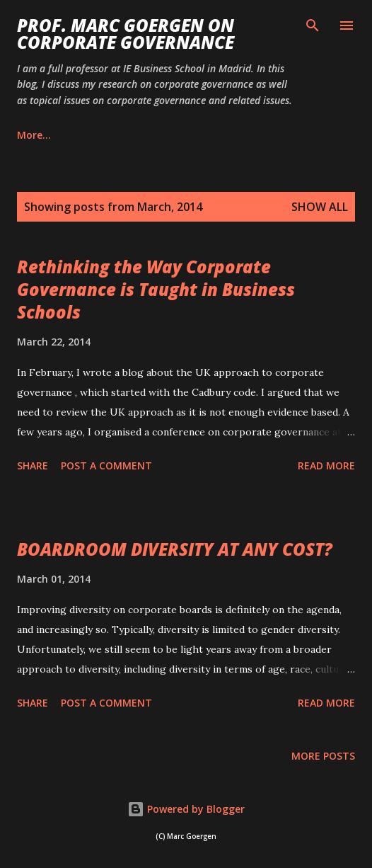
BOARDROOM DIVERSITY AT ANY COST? (175, 549)
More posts (323, 756)
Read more (326, 466)
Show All (320, 207)
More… (278, 135)
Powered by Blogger (186, 809)
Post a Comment (106, 466)
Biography (101, 135)
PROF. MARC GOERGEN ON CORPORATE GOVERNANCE (126, 34)
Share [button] (33, 466)
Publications (194, 135)
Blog (28, 135)
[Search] (313, 25)
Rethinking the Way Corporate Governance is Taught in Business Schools (156, 289)
